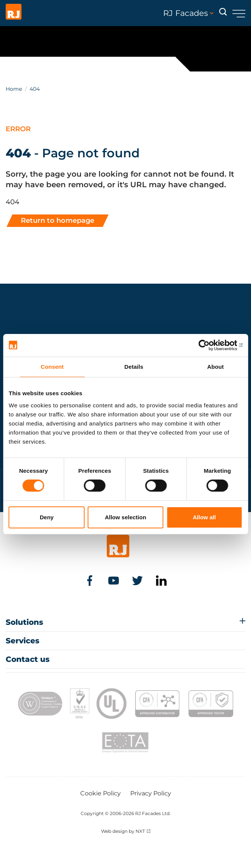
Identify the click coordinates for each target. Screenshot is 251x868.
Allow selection (125, 517)
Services (23, 641)
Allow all (204, 517)
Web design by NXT (123, 831)
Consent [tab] (52, 366)
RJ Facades (188, 13)
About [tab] (215, 366)
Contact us (28, 659)
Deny (47, 517)
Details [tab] (134, 366)
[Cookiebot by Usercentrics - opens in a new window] (209, 345)
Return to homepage (58, 220)
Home (14, 89)
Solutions (24, 622)
